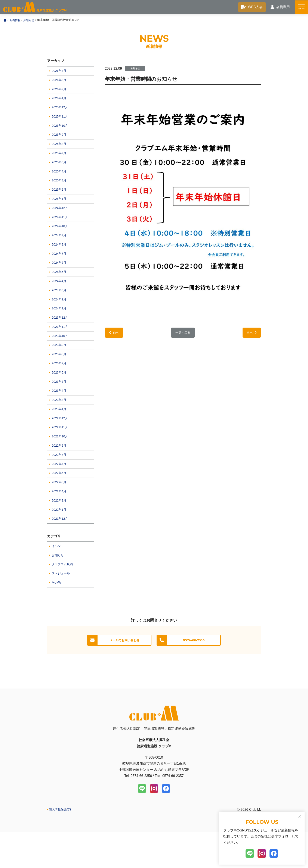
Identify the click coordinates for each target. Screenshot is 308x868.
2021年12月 (61, 552)
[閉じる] (299, 817)
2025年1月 (60, 209)
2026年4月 (60, 72)
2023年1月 (60, 434)
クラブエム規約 (64, 599)
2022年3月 (60, 532)
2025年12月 (61, 111)
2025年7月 (60, 160)
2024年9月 (60, 248)
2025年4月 (60, 180)
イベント (59, 579)
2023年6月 (60, 395)
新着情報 (16, 21)
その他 (57, 619)
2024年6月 (60, 277)
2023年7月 (60, 385)
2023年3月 (60, 424)
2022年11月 (61, 454)
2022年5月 (60, 512)
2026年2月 (60, 92)
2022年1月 (60, 542)
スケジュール (62, 609)
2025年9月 (60, 140)
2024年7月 (60, 268)
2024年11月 (61, 229)
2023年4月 (60, 414)
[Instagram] (154, 825)
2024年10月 (61, 238)
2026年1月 (60, 101)
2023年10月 (61, 356)
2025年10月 (61, 131)
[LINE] (142, 825)
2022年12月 (61, 444)
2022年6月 (60, 503)
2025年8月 (60, 150)
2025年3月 (60, 189)
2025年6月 (60, 170)
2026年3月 (60, 82)
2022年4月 (60, 522)
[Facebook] (166, 825)
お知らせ (30, 21)
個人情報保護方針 (62, 846)
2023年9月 (60, 366)
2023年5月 (60, 405)
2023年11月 (61, 346)
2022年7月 (60, 493)
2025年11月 (61, 121)
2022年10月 (61, 463)
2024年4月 (60, 297)
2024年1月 (60, 326)
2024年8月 (60, 258)
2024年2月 (60, 317)
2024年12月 (61, 219)
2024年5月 (60, 287)
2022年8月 (60, 483)
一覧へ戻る (183, 334)
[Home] (5, 21)
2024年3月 (60, 307)
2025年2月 (60, 199)
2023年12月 (61, 336)
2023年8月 (60, 375)
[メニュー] (301, 7)
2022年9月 (60, 473)
